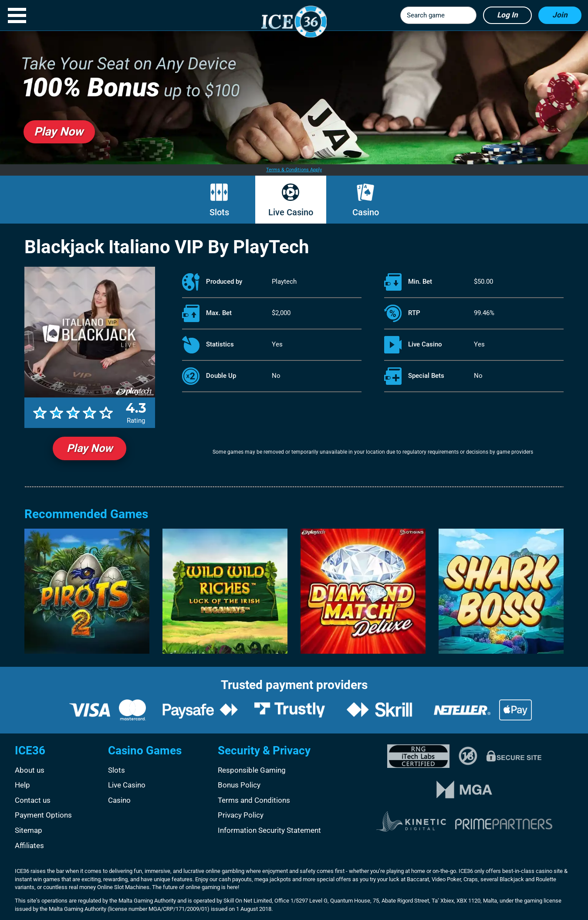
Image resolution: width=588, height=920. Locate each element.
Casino (366, 212)
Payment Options (43, 815)
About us (30, 770)
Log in (507, 15)
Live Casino (291, 212)
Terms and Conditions (254, 800)
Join (560, 15)
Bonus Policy (239, 785)
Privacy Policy (241, 815)
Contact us (33, 800)
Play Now (90, 448)
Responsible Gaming (252, 770)
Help (22, 785)
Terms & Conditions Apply (294, 170)
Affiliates (29, 845)
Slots (219, 212)
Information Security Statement (269, 830)
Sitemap (29, 830)
